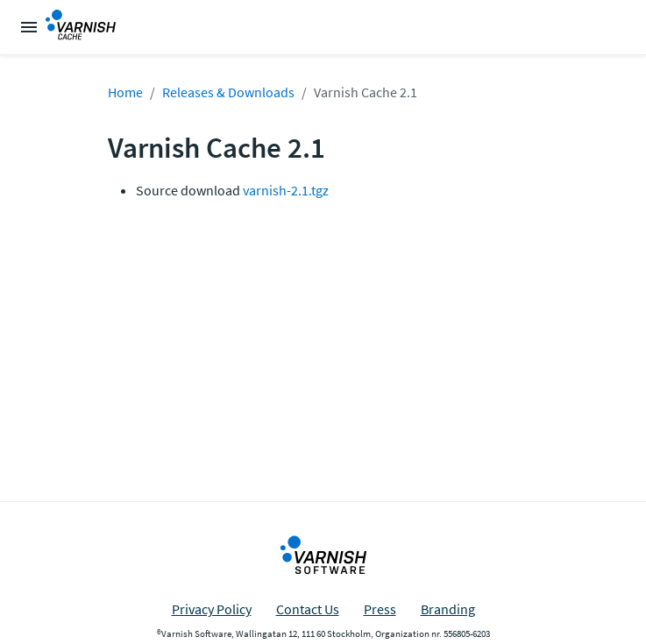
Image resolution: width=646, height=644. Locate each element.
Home (125, 92)
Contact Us (308, 609)
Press (380, 609)
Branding (448, 609)
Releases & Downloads (228, 92)
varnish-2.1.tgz (286, 190)
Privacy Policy (212, 609)
